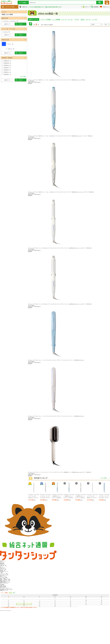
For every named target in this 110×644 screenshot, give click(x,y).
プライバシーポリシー (5, 588)
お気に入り (3, 564)
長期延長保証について (5, 582)
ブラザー (77, 19)
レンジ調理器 (56, 19)
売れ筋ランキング (4, 571)
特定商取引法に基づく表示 (6, 589)
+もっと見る (23, 76)
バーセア (95, 19)
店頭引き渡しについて (5, 581)
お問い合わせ (3, 586)
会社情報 (2, 585)
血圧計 (83, 19)
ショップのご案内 (4, 574)
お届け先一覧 (3, 566)
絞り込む (21, 24)
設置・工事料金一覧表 (5, 580)
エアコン (88, 19)
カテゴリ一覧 (3, 569)
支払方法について (4, 575)
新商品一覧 (3, 570)
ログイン (2, 562)
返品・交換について (5, 579)
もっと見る (104, 478)
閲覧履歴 (2, 563)
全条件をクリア (7, 24)
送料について (3, 576)
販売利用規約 (3, 587)
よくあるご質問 (4, 577)
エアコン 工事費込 (46, 19)
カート (2, 567)
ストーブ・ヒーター (67, 19)
